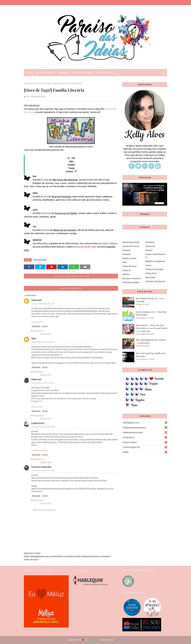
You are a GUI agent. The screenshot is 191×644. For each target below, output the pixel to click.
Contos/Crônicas (131, 246)
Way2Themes (93, 640)
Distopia (126, 250)
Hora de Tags (44, 83)
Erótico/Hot (151, 273)
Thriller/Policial (129, 266)
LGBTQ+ (126, 274)
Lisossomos (37, 407)
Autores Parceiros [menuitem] (82, 72)
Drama (149, 250)
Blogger (119, 640)
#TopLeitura (145, 437)
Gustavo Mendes (41, 467)
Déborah (36, 379)
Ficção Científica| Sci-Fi (156, 256)
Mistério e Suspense (155, 261)
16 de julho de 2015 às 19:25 (43, 470)
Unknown (37, 300)
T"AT (28, 96)
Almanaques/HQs (131, 242)
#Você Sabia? (145, 442)
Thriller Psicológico (155, 269)
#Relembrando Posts (145, 432)
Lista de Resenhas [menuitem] (45, 72)
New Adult (150, 277)
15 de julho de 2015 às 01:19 (43, 304)
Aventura (150, 242)
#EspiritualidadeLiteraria (145, 428)
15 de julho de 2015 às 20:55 (43, 427)
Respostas (39, 331)
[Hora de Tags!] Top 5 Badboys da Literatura (151, 355)
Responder (36, 326)
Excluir (45, 326)
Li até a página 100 (145, 447)
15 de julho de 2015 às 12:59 (43, 342)
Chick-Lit (126, 270)
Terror (148, 265)
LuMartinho (38, 423)
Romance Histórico (132, 278)
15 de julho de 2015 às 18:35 (43, 383)
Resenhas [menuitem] (63, 72)
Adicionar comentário (44, 510)
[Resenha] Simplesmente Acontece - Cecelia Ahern (151, 341)
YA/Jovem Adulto (131, 282)
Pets (124, 262)
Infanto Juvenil (129, 258)
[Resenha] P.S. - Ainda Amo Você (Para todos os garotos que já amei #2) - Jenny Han (152, 328)
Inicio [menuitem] (29, 72)
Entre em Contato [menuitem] (106, 72)
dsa (34, 338)
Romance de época (155, 281)
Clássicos (150, 246)
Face (46, 450)
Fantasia (126, 254)
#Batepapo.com (145, 423)
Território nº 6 (38, 322)
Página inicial (30, 83)
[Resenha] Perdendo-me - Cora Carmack (150, 300)
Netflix (145, 452)
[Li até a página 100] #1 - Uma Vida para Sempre (151, 313)
